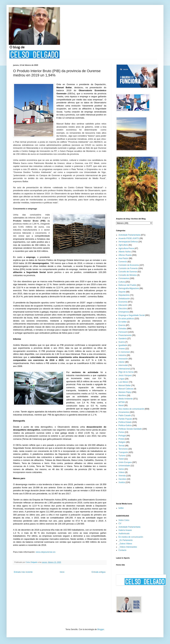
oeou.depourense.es (46, 552)
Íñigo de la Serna (126, 372)
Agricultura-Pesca (126, 248)
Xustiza (122, 482)
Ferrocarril (123, 332)
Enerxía (122, 325)
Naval (121, 405)
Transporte (123, 452)
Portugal (122, 436)
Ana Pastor (123, 258)
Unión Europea (125, 462)
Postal (121, 439)
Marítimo (122, 395)
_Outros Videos (125, 544)
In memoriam (124, 352)
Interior (122, 362)
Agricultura (123, 245)
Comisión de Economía (129, 265)
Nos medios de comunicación (131, 409)
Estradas (122, 329)
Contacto (122, 550)
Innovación (123, 359)
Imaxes (122, 349)
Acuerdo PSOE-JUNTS (129, 238)
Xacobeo (122, 479)
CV (120, 523)
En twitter (123, 322)
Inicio (62, 572)
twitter (121, 508)
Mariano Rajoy (125, 392)
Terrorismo (123, 449)
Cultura (122, 282)
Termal (121, 446)
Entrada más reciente (23, 572)
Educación (123, 305)
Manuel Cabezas (126, 389)
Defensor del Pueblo (127, 285)
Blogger (101, 629)
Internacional (124, 369)
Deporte (122, 292)
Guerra (122, 342)
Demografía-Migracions (129, 288)
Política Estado (125, 422)
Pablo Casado (125, 415)
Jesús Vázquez (125, 375)
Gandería (123, 339)
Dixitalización (124, 299)
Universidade (124, 466)
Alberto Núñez (125, 252)
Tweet (121, 459)
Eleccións (123, 309)
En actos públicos (126, 319)
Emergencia (124, 312)
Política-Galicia (125, 425)
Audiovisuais (124, 533)
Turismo (122, 456)
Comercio (123, 262)
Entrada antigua (98, 572)
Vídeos (122, 472)
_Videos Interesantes (128, 547)
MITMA (122, 402)
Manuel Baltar (125, 385)
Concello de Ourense (128, 272)
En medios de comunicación (131, 537)
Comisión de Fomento (128, 268)
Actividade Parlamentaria (129, 235)
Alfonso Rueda (125, 255)
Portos (121, 432)
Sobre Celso (124, 520)
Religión (122, 442)
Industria (122, 355)
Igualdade (123, 345)
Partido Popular (125, 419)
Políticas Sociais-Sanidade (130, 429)
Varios (121, 469)
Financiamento (125, 335)
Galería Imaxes (125, 530)
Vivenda (122, 476)
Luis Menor (123, 382)
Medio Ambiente (126, 399)
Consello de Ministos (128, 275)
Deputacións (124, 295)
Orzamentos (124, 412)
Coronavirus (124, 278)
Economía (123, 302)
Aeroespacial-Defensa (128, 242)
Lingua (121, 379)
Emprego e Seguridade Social (132, 315)
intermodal (123, 365)
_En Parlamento (126, 540)
